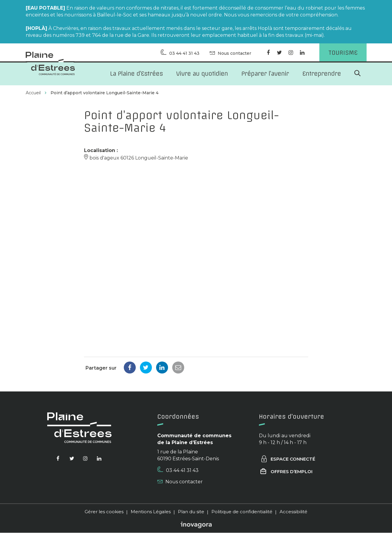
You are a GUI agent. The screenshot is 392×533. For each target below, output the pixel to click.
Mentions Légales (151, 512)
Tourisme (343, 53)
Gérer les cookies (104, 512)
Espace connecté (288, 460)
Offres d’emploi (286, 472)
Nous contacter (180, 482)
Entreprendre (322, 74)
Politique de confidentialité (242, 512)
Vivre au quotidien (202, 74)
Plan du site (191, 512)
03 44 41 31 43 (178, 470)
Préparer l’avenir (265, 74)
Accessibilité (293, 512)
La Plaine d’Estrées (136, 74)
